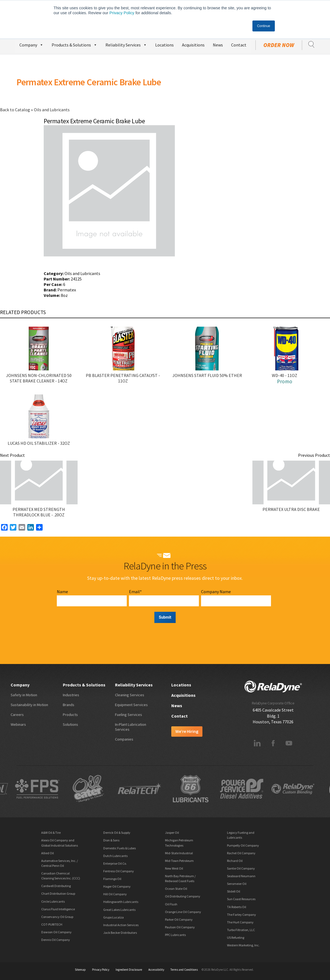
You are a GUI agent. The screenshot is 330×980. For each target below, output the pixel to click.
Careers (17, 715)
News (218, 45)
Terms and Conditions (184, 970)
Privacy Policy (122, 13)
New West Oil (174, 868)
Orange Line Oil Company (183, 912)
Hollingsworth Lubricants (121, 902)
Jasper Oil (172, 833)
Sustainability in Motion (29, 705)
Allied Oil (48, 853)
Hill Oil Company (115, 894)
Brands (69, 705)
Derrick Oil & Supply (117, 833)
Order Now (279, 45)
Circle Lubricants (53, 901)
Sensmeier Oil (237, 884)
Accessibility (156, 970)
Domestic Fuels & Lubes (120, 848)
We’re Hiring (187, 731)
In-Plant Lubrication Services (131, 727)
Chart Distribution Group (58, 893)
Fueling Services (129, 715)
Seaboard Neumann (241, 876)
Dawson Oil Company (56, 932)
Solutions (70, 724)
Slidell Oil (234, 891)
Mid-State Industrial (179, 853)
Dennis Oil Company (56, 940)
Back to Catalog (15, 110)
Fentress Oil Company (119, 871)
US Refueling (236, 937)
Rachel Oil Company (241, 853)
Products (70, 715)
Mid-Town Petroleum (179, 861)
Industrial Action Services (121, 925)
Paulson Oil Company (180, 927)
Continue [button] (264, 26)
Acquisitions (193, 45)
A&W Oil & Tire (51, 833)
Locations (164, 45)
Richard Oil (235, 861)
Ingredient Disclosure (129, 970)
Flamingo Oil (112, 879)
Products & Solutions (74, 44)
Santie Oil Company (241, 868)
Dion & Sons (111, 840)
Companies (124, 739)
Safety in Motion (24, 695)
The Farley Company (241, 915)
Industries (71, 695)
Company (31, 44)
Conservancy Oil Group (57, 917)
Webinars (18, 724)
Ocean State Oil (176, 889)
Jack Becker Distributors (120, 933)
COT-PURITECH (52, 924)
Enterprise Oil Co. (115, 863)
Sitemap (80, 970)
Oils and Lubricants (52, 110)
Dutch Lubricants (115, 856)
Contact (239, 45)
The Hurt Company (240, 922)
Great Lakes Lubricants (119, 910)
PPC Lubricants (175, 935)
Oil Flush (171, 904)
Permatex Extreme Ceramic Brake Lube (89, 82)
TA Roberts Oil (237, 907)
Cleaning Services (130, 695)
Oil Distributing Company (183, 896)
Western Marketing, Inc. (243, 945)
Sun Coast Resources (241, 899)
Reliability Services (126, 44)
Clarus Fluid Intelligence (58, 909)
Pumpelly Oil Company (243, 845)
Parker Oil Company (179, 919)
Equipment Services (131, 705)
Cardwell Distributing (56, 886)
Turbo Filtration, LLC (241, 930)
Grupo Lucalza (114, 917)
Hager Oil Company (117, 886)
